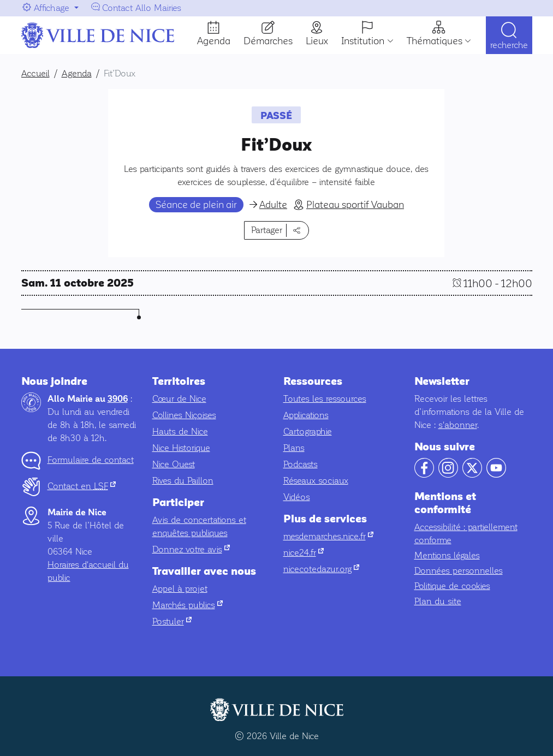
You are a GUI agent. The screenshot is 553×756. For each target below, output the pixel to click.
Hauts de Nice (180, 431)
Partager (267, 230)
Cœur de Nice (179, 399)
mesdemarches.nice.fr (328, 536)
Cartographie (308, 431)
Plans (294, 448)
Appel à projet (180, 589)
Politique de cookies (452, 586)
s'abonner (458, 425)
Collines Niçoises (184, 415)
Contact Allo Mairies (142, 8)
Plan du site (438, 601)
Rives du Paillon (183, 481)
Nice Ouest (174, 464)
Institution (363, 41)
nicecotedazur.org (321, 569)
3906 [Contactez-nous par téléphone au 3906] (118, 399)
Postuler (172, 621)
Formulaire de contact (91, 460)
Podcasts (301, 464)
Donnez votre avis (191, 549)
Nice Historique (181, 448)
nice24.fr (304, 553)
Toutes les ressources (325, 399)
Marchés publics (188, 605)
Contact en (82, 486)
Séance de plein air (196, 205)
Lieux (317, 41)
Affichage (52, 8)
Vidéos (297, 497)
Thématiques (435, 41)
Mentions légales (447, 555)
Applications (306, 415)
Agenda (214, 41)
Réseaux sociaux (316, 481)
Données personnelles (459, 571)
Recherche (509, 45)
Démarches (268, 41)
